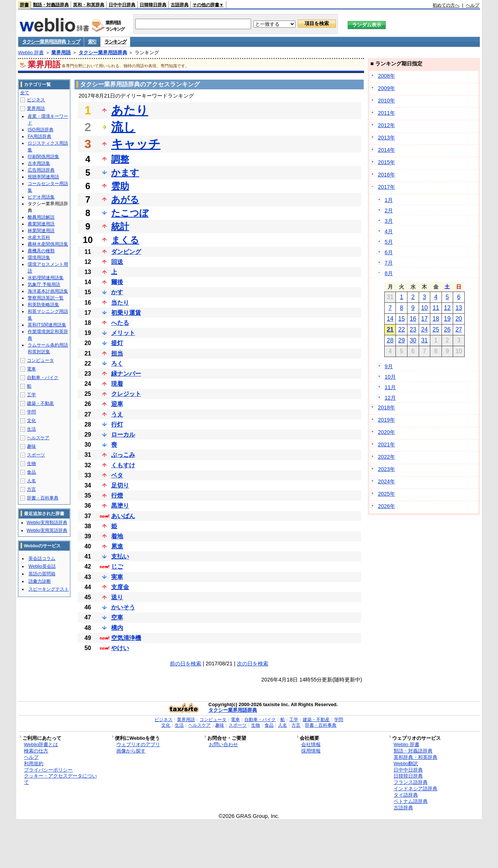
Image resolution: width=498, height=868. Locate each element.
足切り (120, 485)
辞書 (24, 5)
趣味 (31, 446)
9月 (389, 366)
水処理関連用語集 (46, 278)
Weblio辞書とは (41, 744)
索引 (92, 42)
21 (390, 330)
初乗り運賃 (126, 313)
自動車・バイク (43, 378)
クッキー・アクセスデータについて (60, 779)
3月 (389, 221)
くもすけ (123, 465)
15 (401, 319)
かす (117, 292)
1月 (389, 200)
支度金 (120, 587)
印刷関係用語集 (43, 157)
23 (413, 330)
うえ (117, 414)
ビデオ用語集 (41, 197)
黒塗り (120, 506)
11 (436, 308)
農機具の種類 (41, 251)
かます (125, 173)
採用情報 (311, 751)
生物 (31, 464)
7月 (389, 263)
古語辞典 (180, 5)
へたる (120, 323)
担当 (117, 353)
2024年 (387, 481)
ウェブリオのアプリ (138, 744)
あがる (125, 199)
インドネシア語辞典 (415, 789)
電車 (31, 369)
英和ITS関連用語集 (47, 325)
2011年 (387, 113)
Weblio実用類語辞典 (47, 523)
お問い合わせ (223, 744)
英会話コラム (42, 558)
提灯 (117, 343)
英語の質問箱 (42, 574)
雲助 (120, 186)
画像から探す (131, 751)
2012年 (387, 125)
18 (436, 319)
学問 (31, 412)
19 (447, 319)
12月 (390, 398)
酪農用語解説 (41, 217)
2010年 (387, 101)
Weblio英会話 (42, 566)
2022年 (387, 457)
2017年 (387, 187)
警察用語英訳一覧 (46, 298)
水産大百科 (39, 237)
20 (459, 319)
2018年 (387, 407)
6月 (389, 252)
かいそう (123, 607)
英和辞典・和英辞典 (415, 757)
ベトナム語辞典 (411, 801)
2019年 (387, 420)
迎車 (117, 404)
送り (117, 597)
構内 (117, 628)
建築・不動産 (40, 403)
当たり (120, 303)
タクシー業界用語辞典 (103, 53)
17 (424, 319)
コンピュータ (40, 360)
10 (424, 308)
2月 (389, 210)
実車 (117, 577)
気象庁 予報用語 (44, 284)
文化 (31, 421)
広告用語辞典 (41, 170)
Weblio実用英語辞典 (47, 530)
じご (117, 567)
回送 (117, 262)
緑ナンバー (126, 374)
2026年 (387, 506)
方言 (31, 489)
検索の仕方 (36, 751)
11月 (390, 387)
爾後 (117, 282)
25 (436, 330)
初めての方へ (446, 5)
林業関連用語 (41, 231)
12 (447, 308)
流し (123, 127)
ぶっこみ (123, 455)
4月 (389, 231)
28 (390, 340)
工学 (31, 395)
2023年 (387, 469)
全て (25, 93)
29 (401, 340)
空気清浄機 (126, 638)
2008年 (387, 76)
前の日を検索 (186, 664)
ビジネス (36, 100)
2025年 (387, 494)
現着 (117, 384)
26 (447, 330)
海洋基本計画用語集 (48, 291)
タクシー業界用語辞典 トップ (51, 42)
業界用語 (61, 53)
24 (424, 330)
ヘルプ (473, 5)
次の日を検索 (253, 664)
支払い (120, 556)
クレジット (126, 394)
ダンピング (126, 252)
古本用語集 (39, 163)
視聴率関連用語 (43, 177)
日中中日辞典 (122, 5)
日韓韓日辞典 (153, 5)
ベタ (117, 475)
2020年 (387, 432)
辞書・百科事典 (43, 498)
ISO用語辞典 (41, 130)
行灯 (117, 424)
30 (413, 340)
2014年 (387, 150)
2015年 (387, 162)
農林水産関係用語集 (48, 244)
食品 (31, 472)
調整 (120, 159)
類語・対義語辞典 (51, 5)
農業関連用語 (41, 224)
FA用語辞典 (39, 136)
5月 (389, 242)
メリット (123, 333)
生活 (31, 429)
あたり (130, 110)
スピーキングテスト (49, 589)
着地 (117, 536)
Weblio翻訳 (406, 764)
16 (413, 319)
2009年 (387, 88)
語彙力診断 (40, 581)
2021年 (387, 444)
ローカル (123, 435)
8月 (389, 273)
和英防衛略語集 (43, 305)
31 (424, 340)
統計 (120, 226)
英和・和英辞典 (89, 5)
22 (401, 330)
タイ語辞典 (406, 795)
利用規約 (34, 764)
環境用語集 (39, 258)
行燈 (117, 495)
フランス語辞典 (411, 782)
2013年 (387, 138)
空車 (117, 617)
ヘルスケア (38, 438)
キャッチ (136, 144)
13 (459, 308)
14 (390, 319)
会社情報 (311, 744)
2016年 (387, 175)
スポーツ (36, 455)
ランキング (115, 42)
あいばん (123, 516)
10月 (390, 377)
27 (459, 330)
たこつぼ (130, 213)
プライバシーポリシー (48, 770)
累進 (117, 546)
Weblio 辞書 (31, 53)
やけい (120, 648)
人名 (31, 481)
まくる (125, 240)
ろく (117, 364)
